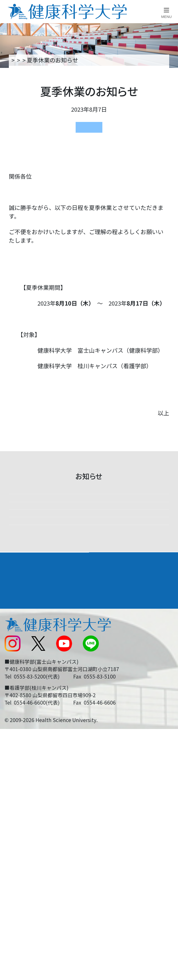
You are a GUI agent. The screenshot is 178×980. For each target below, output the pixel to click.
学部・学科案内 (115, 771)
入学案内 (16, 788)
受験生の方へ (21, 884)
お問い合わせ (110, 837)
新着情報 (62, 60)
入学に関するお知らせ (121, 853)
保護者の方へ (21, 900)
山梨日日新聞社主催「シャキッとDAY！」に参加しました (87, 606)
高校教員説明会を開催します (84, 508)
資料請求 (169, 117)
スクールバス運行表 (29, 868)
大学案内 (16, 771)
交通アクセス (21, 837)
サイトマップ (110, 868)
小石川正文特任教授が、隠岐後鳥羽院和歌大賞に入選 (88, 659)
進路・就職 (109, 788)
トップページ (27, 60)
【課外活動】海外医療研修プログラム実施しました (88, 553)
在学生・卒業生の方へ (121, 884)
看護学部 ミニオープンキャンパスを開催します (85, 712)
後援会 (12, 821)
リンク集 (104, 821)
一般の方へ (107, 900)
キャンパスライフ (29, 805)
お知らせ (90, 60)
